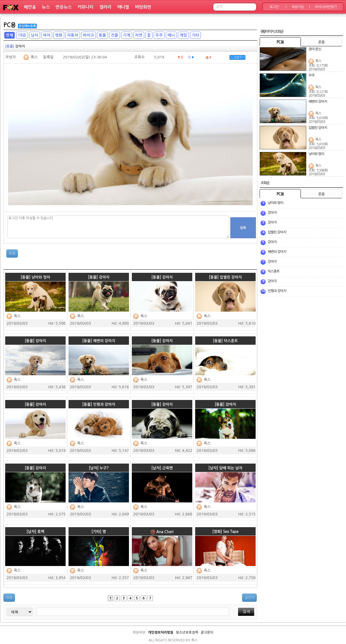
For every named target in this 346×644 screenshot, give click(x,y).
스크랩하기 (237, 57)
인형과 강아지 (277, 291)
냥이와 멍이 (275, 203)
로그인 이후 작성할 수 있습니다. (118, 227)
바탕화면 (143, 7)
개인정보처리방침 (161, 632)
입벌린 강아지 (277, 232)
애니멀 (123, 7)
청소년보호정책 (187, 632)
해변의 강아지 (277, 252)
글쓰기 (249, 598)
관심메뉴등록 (27, 26)
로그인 (274, 7)
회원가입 (297, 7)
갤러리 (105, 7)
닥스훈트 (274, 271)
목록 (12, 254)
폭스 (34, 57)
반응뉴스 (64, 7)
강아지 (272, 213)
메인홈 (30, 7)
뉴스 (46, 7)
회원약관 (139, 632)
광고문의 (207, 632)
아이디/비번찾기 (325, 7)
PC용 (10, 25)
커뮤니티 (85, 7)
